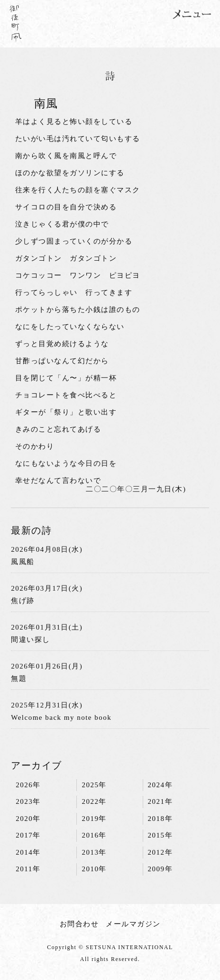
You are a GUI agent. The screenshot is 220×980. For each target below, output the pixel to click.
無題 (19, 678)
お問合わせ (79, 924)
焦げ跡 (23, 601)
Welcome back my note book (61, 717)
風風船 (23, 562)
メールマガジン (133, 924)
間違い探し (31, 640)
